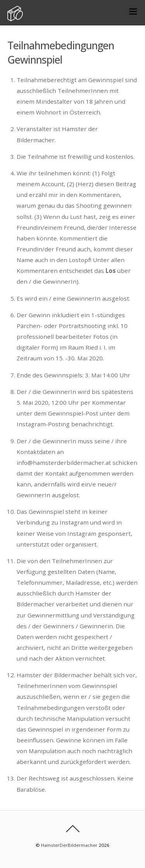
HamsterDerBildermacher (69, 845)
